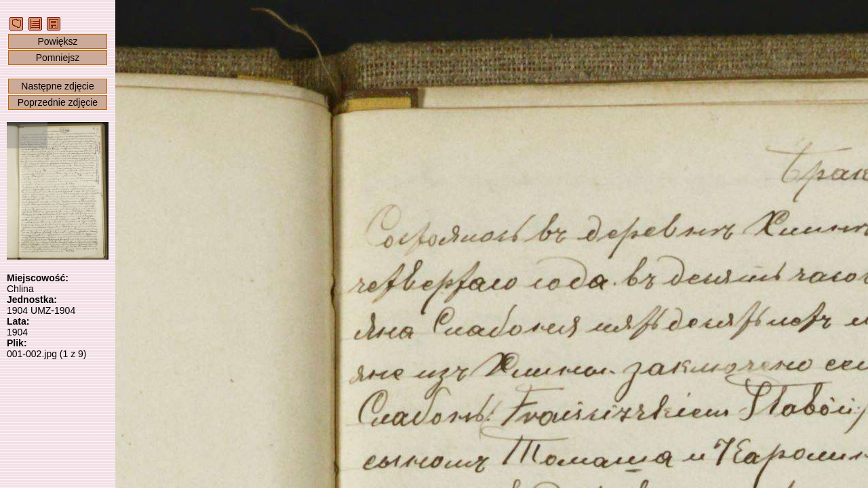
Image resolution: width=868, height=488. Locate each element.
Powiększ (57, 41)
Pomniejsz (58, 58)
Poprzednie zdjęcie (58, 102)
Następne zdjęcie (57, 86)
